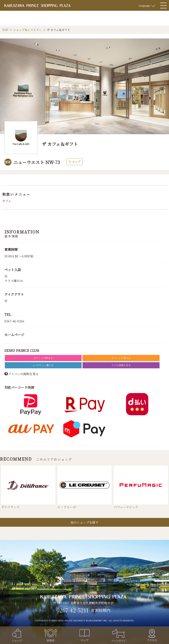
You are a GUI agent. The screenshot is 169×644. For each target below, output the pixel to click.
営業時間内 (101, 610)
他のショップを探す (84, 522)
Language (144, 5)
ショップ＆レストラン (28, 30)
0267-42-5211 (73, 610)
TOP (5, 30)
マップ (74, 162)
